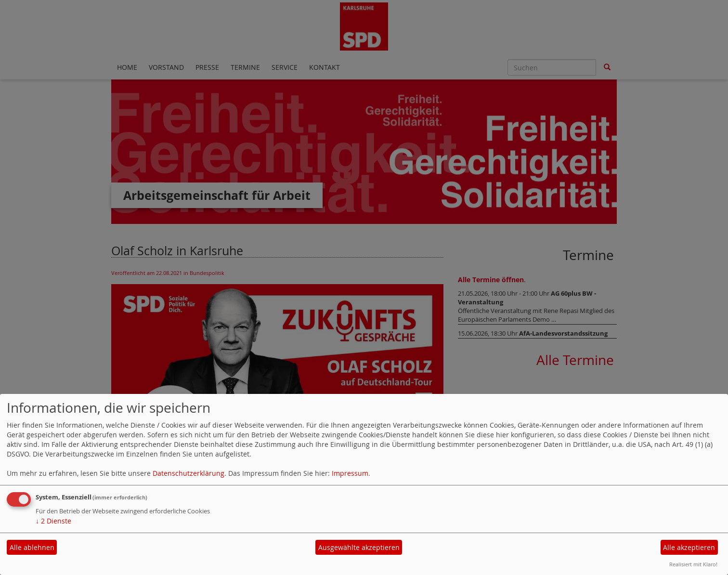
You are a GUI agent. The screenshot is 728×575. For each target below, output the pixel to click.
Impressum (350, 473)
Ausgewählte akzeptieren (359, 547)
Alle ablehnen (32, 547)
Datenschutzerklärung (188, 473)
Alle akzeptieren (689, 547)
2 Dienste (53, 521)
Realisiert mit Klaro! (693, 564)
